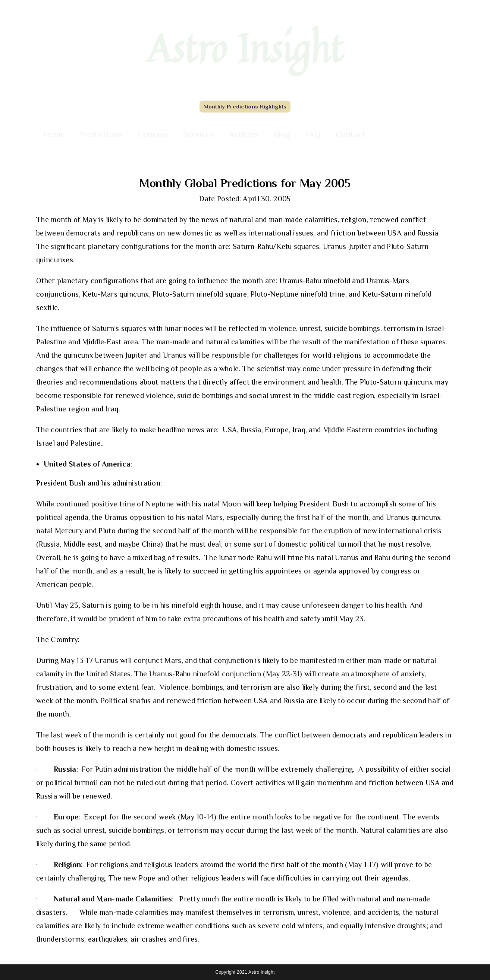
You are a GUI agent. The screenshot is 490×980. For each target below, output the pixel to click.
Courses (153, 134)
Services (199, 134)
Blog (281, 134)
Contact (351, 134)
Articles (244, 134)
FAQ (313, 134)
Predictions (101, 134)
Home (54, 134)
